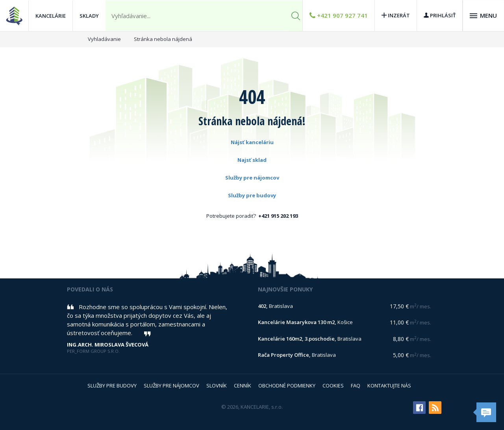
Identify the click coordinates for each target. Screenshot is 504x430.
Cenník (243, 386)
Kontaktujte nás (389, 386)
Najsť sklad (252, 160)
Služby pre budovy (252, 195)
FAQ (356, 386)
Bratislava (275, 306)
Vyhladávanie (104, 39)
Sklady (89, 16)
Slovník (217, 386)
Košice (305, 322)
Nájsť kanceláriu (252, 142)
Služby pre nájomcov (252, 178)
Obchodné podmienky (287, 386)
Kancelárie (51, 16)
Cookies (333, 386)
